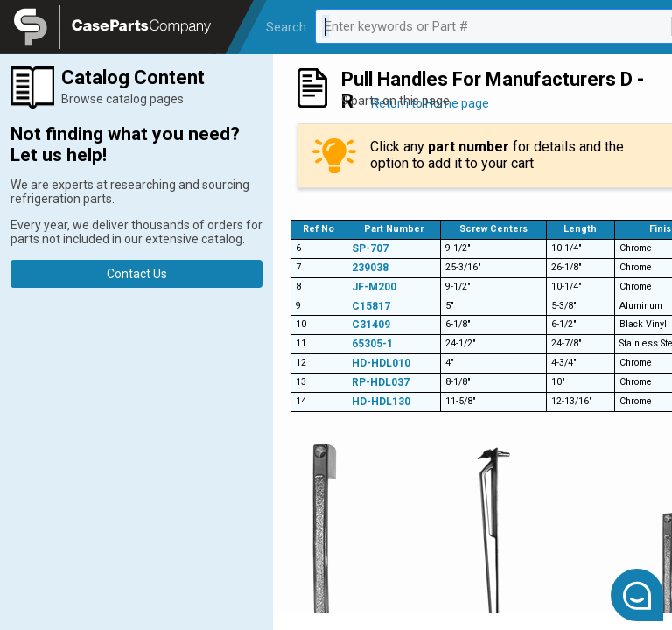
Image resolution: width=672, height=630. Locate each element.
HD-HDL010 (381, 363)
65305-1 (372, 344)
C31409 (371, 325)
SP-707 (370, 248)
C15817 (371, 306)
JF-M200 (374, 287)
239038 (370, 268)
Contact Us (137, 274)
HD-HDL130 (381, 402)
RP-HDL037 (381, 382)
